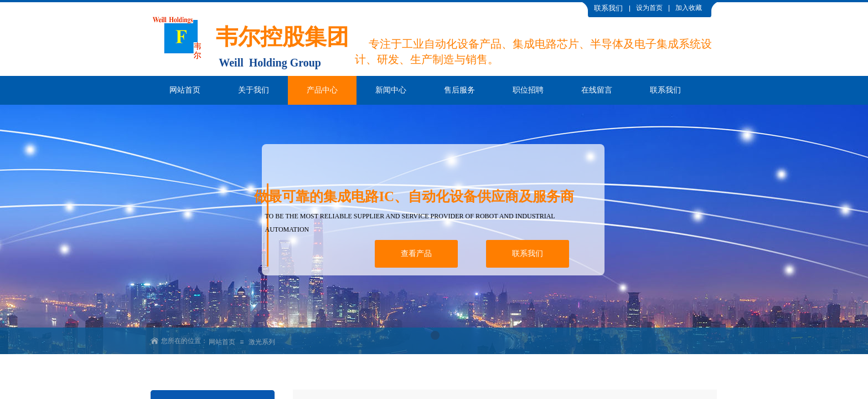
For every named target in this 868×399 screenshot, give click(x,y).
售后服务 (459, 90)
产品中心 (322, 90)
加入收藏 (689, 8)
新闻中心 (391, 90)
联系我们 (665, 90)
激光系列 (262, 342)
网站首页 (185, 90)
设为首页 (649, 8)
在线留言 (597, 90)
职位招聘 (528, 90)
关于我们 (254, 90)
